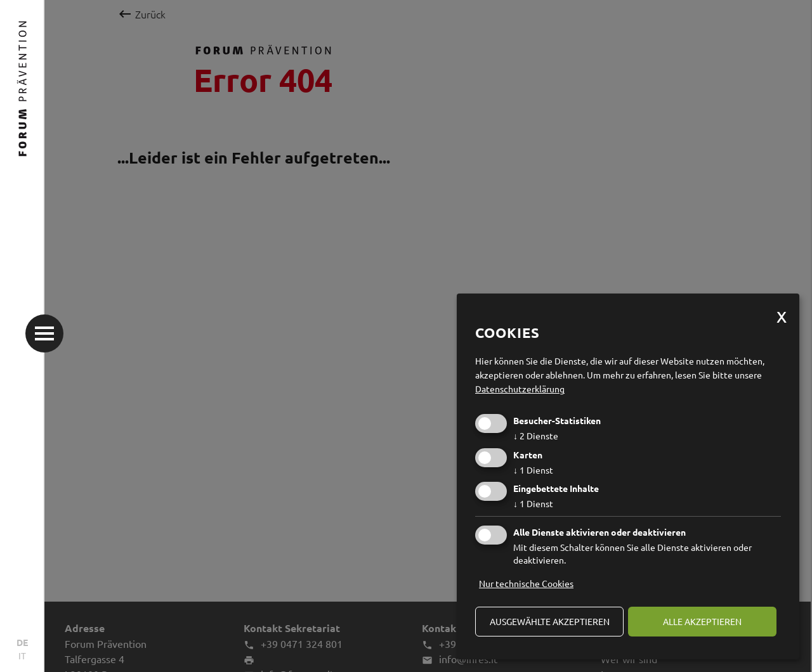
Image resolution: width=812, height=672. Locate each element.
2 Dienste (536, 436)
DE (22, 642)
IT (22, 656)
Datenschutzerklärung (520, 389)
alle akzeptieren (702, 621)
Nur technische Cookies (526, 583)
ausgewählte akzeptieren (550, 621)
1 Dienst (533, 470)
